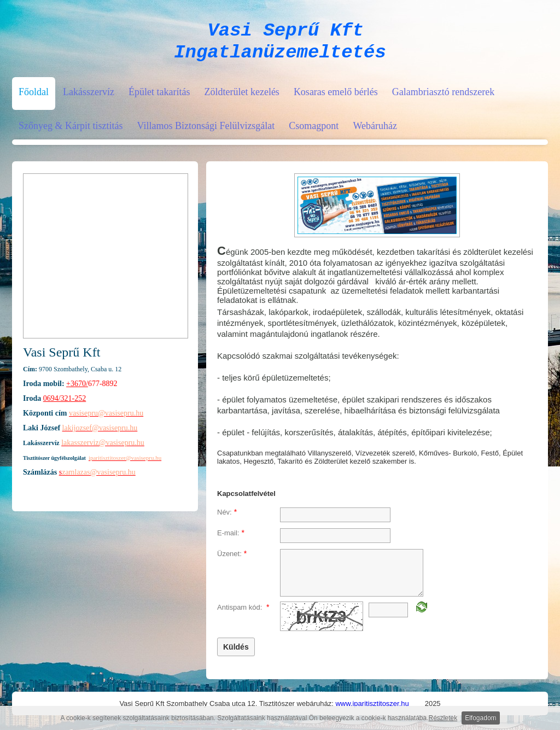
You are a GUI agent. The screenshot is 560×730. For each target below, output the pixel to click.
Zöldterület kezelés (241, 98)
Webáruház (375, 132)
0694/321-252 (65, 405)
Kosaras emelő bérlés (336, 98)
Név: (227, 518)
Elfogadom (480, 718)
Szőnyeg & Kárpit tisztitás (71, 132)
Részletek (443, 718)
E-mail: (231, 539)
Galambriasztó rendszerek (443, 98)
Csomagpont (314, 132)
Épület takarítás (159, 98)
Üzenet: (232, 560)
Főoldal (34, 98)
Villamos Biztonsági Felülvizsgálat (206, 132)
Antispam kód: (243, 614)
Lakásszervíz (89, 98)
